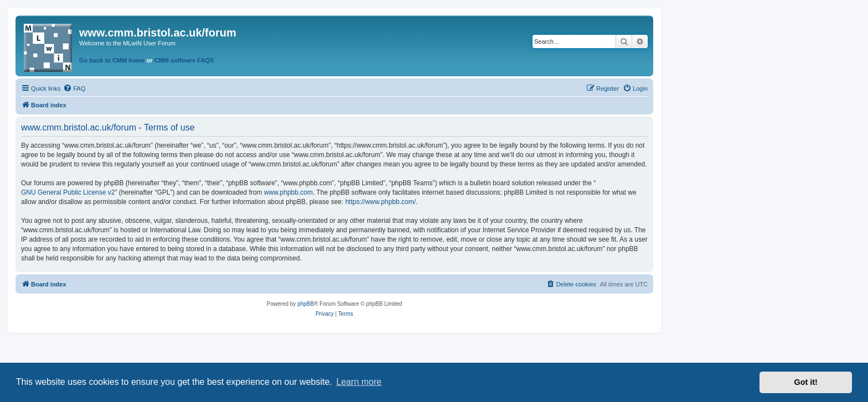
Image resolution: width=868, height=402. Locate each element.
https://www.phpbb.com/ (381, 202)
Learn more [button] (359, 382)
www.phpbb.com (288, 192)
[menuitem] (74, 88)
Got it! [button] (806, 382)
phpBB (306, 304)
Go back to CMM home (112, 60)
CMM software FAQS (184, 60)
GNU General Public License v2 (68, 192)
